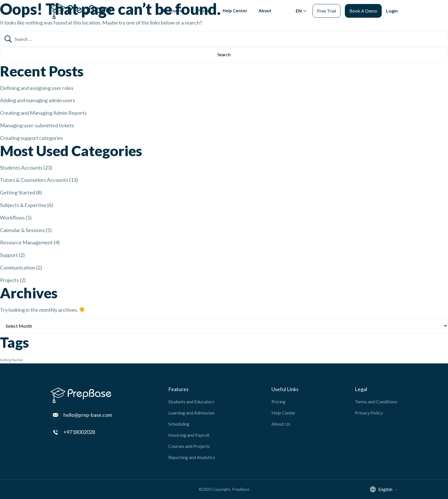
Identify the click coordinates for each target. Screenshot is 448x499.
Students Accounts (21, 168)
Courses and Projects (189, 446)
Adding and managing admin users (38, 100)
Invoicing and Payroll (189, 435)
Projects (9, 280)
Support (9, 255)
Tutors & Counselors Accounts (34, 180)
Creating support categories (32, 138)
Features (169, 15)
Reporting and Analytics (192, 457)
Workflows (12, 218)
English (381, 489)
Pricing (202, 15)
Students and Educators (191, 402)
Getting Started (18, 192)
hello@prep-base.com (81, 415)
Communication (18, 267)
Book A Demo (363, 15)
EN (299, 15)
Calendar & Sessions (22, 230)
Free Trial (327, 15)
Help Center (234, 15)
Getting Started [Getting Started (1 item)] (11, 360)
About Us (281, 424)
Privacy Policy (369, 413)
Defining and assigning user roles (37, 88)
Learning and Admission (191, 413)
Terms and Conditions (376, 402)
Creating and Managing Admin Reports (43, 113)
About (265, 15)
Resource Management (26, 242)
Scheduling (179, 424)
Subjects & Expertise (23, 205)
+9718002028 (73, 432)
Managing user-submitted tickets (37, 125)
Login (392, 15)
